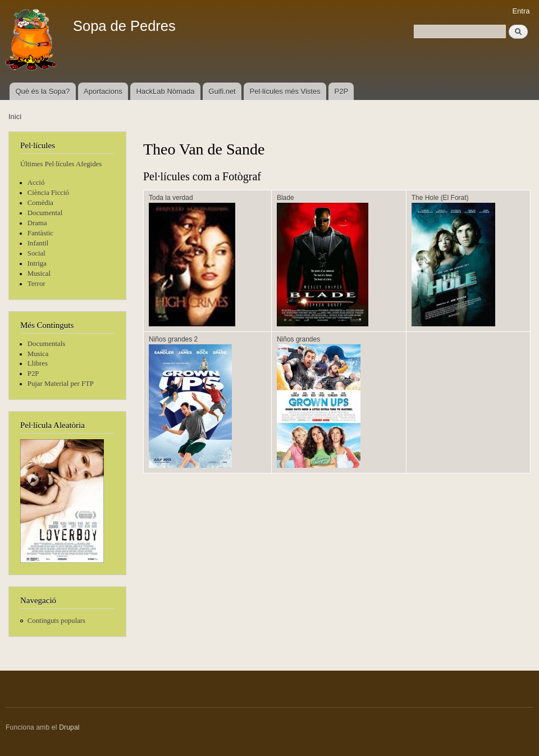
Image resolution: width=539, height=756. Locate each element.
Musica (38, 354)
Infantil (38, 243)
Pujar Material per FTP (61, 384)
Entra (521, 11)
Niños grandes (298, 339)
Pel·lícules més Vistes (285, 91)
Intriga (37, 263)
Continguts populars (56, 621)
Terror (36, 284)
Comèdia (40, 203)
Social (36, 253)
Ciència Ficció (48, 193)
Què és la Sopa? (42, 91)
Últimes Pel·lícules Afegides (61, 164)
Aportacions (103, 91)
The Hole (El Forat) (440, 198)
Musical (39, 274)
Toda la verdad (171, 198)
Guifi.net (222, 91)
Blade (286, 198)
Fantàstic (40, 233)
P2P (342, 91)
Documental (45, 213)
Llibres (38, 363)
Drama (37, 223)
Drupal (69, 727)
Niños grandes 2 (173, 339)
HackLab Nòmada (165, 91)
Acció (36, 183)
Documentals (46, 344)
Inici (15, 117)
